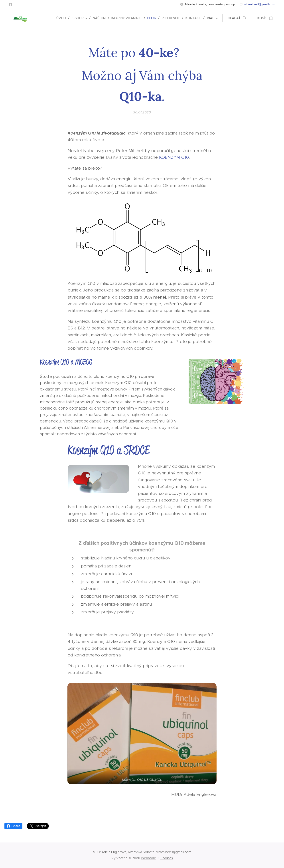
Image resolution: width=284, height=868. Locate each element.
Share (13, 826)
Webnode (148, 858)
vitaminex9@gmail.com (260, 4)
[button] (237, 18)
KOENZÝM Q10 (174, 157)
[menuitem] (62, 18)
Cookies (167, 858)
